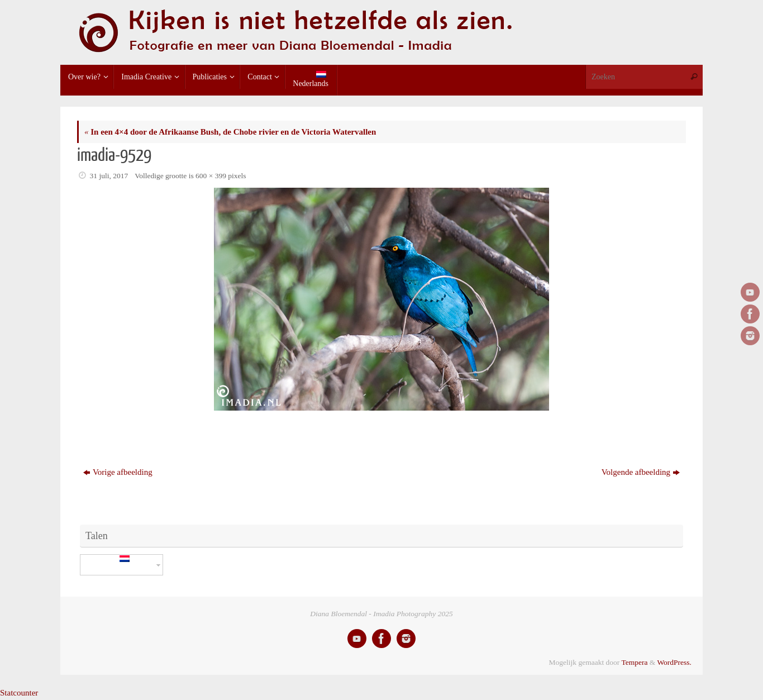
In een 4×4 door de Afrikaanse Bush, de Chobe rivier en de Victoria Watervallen (230, 132)
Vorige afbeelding (118, 472)
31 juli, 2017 (109, 176)
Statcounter (19, 693)
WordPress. (674, 662)
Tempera (634, 662)
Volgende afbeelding (641, 472)
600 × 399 (211, 176)
